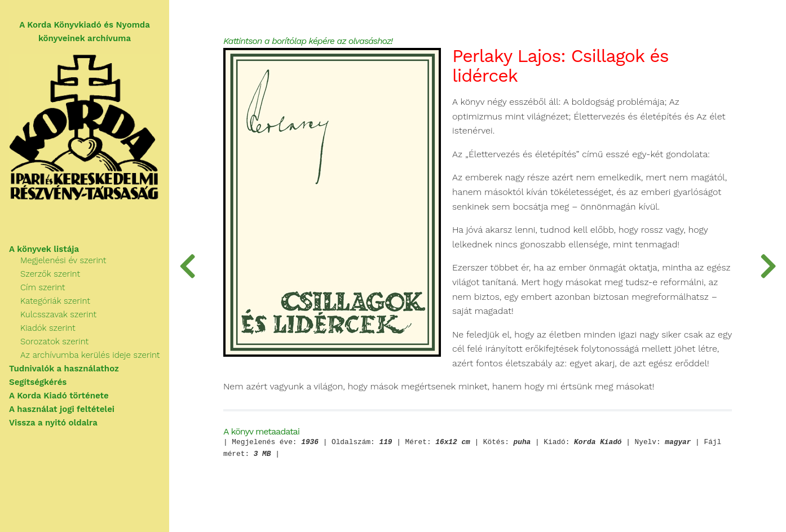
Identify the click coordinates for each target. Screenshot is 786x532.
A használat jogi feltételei (62, 409)
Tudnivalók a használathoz (64, 369)
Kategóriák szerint (55, 301)
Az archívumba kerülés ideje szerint (90, 355)
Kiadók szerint (48, 328)
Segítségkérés (38, 382)
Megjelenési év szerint (63, 260)
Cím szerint (43, 287)
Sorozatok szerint (54, 342)
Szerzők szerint (50, 274)
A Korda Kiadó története (59, 396)
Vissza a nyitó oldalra (53, 423)
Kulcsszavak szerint (58, 314)
